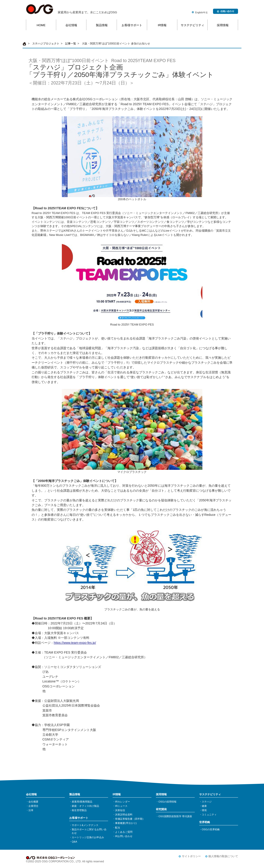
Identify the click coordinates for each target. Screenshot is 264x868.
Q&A (74, 842)
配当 (118, 828)
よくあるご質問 (124, 832)
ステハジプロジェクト (46, 44)
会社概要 (33, 802)
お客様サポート (132, 25)
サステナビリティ (192, 25)
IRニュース (121, 806)
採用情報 (223, 25)
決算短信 (120, 810)
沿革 (31, 810)
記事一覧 (71, 44)
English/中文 (201, 13)
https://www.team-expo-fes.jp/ (75, 643)
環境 (204, 810)
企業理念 (33, 806)
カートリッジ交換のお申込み (88, 837)
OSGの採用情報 (167, 802)
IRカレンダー (123, 802)
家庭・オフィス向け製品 (85, 806)
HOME (41, 25)
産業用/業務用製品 (82, 802)
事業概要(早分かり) (126, 823)
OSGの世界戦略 (211, 829)
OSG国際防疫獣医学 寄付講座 (175, 816)
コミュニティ (209, 814)
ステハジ (207, 802)
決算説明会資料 (124, 814)
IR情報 (162, 25)
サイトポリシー (191, 856)
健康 (204, 806)
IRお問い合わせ (124, 836)
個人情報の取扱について (223, 856)
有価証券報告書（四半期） (130, 819)
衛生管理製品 (79, 810)
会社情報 (71, 25)
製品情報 (102, 25)
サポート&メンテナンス (85, 825)
